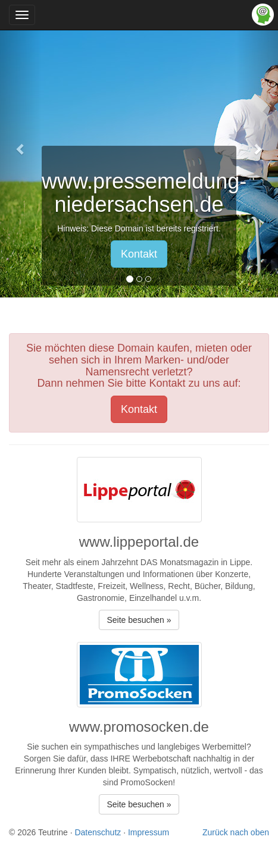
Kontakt (139, 254)
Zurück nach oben (236, 832)
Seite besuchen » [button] (139, 620)
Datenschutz (98, 832)
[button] (21, 149)
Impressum (149, 832)
